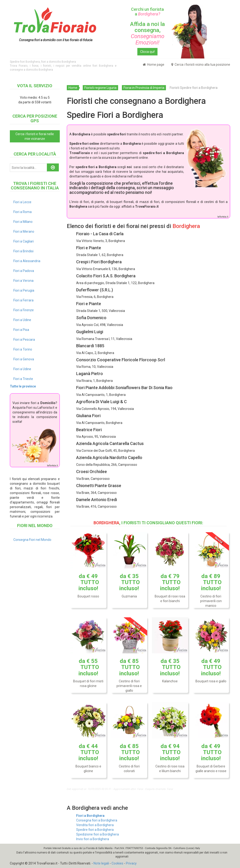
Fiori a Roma (22, 212)
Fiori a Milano (23, 222)
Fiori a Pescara (24, 340)
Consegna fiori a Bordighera (97, 820)
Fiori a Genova (24, 359)
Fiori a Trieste (23, 379)
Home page (154, 65)
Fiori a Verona (23, 281)
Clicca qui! (147, 52)
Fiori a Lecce (22, 202)
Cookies (117, 863)
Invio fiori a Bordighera (93, 839)
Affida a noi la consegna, (147, 33)
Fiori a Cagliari (24, 241)
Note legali (101, 863)
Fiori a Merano (24, 231)
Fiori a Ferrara (23, 300)
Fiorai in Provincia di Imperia (144, 88)
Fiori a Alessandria (27, 261)
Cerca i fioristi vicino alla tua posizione (201, 65)
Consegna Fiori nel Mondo (32, 540)
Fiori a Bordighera (90, 816)
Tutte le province (23, 386)
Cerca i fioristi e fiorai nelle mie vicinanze (35, 136)
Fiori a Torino (23, 349)
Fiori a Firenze (24, 310)
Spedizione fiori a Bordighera (97, 834)
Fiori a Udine (22, 320)
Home (73, 88)
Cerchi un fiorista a (147, 12)
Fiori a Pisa (21, 330)
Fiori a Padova (24, 271)
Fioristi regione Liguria (100, 88)
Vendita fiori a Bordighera (95, 825)
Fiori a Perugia (24, 290)
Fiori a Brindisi (23, 251)
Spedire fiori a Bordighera (95, 830)
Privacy (131, 863)
